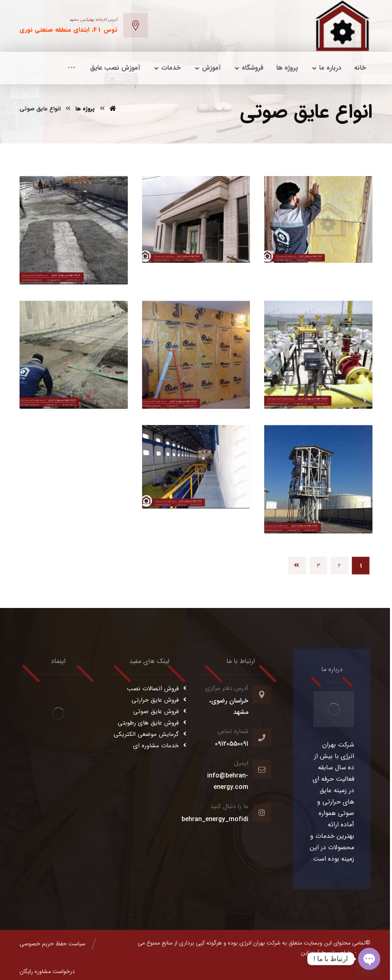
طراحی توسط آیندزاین (326, 953)
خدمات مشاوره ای (161, 746)
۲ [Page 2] (339, 565)
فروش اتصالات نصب (158, 689)
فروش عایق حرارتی (160, 700)
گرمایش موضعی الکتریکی (151, 734)
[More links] (72, 68)
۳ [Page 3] (318, 565)
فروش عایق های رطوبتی (153, 723)
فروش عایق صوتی (161, 711)
